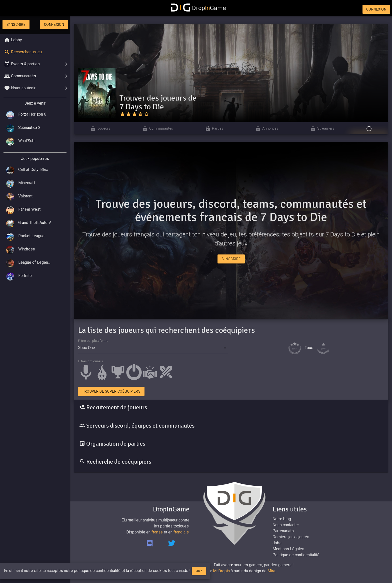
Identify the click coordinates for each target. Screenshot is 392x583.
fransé (157, 532)
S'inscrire (16, 25)
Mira (271, 571)
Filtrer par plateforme (93, 341)
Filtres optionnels (90, 361)
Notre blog (282, 519)
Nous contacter (286, 525)
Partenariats (283, 531)
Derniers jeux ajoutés (291, 537)
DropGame (198, 8)
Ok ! (199, 571)
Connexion (376, 9)
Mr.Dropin (221, 571)
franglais (181, 532)
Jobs (277, 543)
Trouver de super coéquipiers (111, 391)
